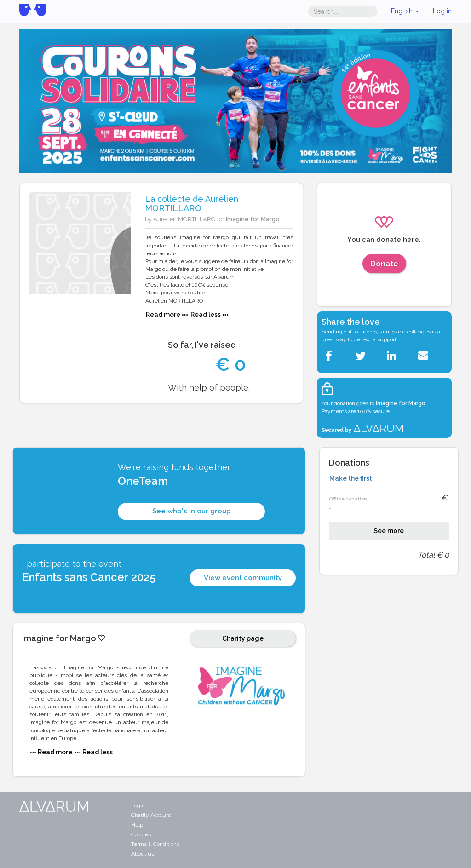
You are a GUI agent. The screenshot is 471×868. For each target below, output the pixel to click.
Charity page (243, 638)
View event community (243, 578)
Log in (442, 11)
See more (389, 531)
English (405, 11)
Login (138, 805)
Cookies (141, 834)
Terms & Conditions (155, 844)
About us (143, 854)
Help (137, 825)
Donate (384, 264)
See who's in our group (192, 511)
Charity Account (151, 815)
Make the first (351, 478)
